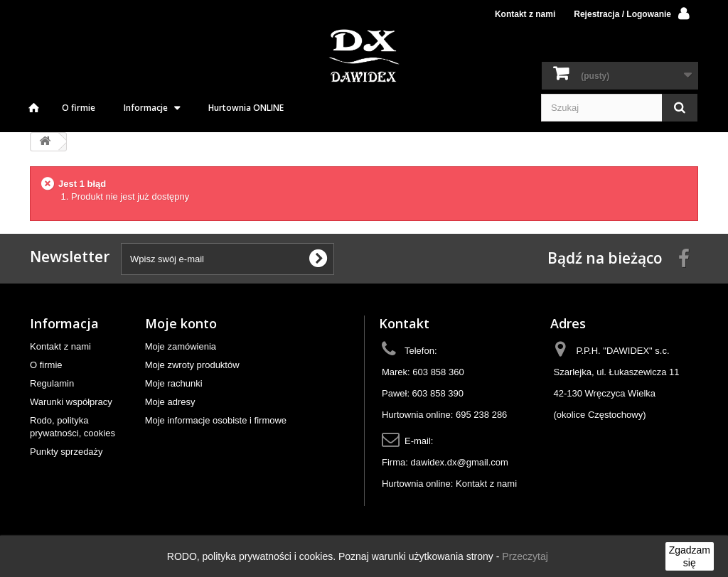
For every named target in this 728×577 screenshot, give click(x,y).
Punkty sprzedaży (66, 452)
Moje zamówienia (181, 346)
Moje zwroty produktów (192, 365)
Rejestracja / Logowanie (622, 14)
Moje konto (181, 323)
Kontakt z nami (525, 14)
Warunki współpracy (71, 402)
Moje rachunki (174, 383)
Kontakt (404, 323)
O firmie (79, 108)
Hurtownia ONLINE (246, 108)
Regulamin (52, 383)
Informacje (146, 108)
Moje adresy (170, 402)
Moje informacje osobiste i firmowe (216, 420)
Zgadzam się (690, 556)
